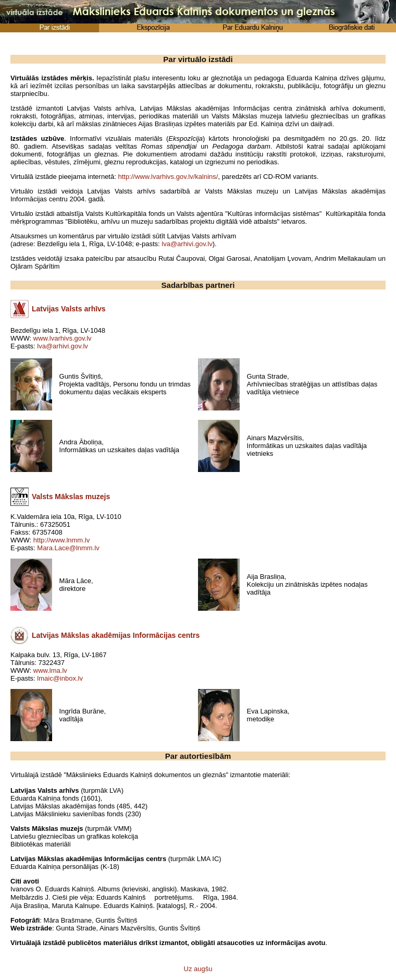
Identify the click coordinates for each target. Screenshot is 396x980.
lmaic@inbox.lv (60, 678)
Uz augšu (198, 969)
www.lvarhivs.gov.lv (63, 338)
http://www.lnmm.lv (61, 540)
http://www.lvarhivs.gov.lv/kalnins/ (168, 177)
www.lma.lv (50, 670)
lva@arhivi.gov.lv (187, 244)
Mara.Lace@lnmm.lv (68, 548)
